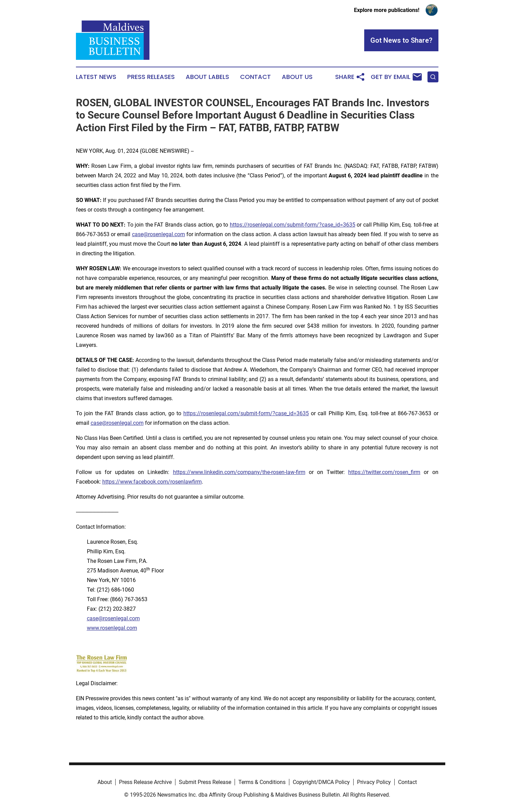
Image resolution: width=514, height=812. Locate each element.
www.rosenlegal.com (112, 628)
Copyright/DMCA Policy (321, 782)
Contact (255, 77)
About (105, 782)
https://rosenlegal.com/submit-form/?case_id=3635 (293, 225)
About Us (297, 77)
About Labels (207, 77)
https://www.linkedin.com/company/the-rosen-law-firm (239, 472)
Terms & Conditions (262, 782)
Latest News (96, 77)
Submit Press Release (205, 782)
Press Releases (151, 77)
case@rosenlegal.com (159, 234)
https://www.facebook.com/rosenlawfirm (152, 482)
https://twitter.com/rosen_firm (384, 472)
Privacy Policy (374, 782)
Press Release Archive (145, 782)
